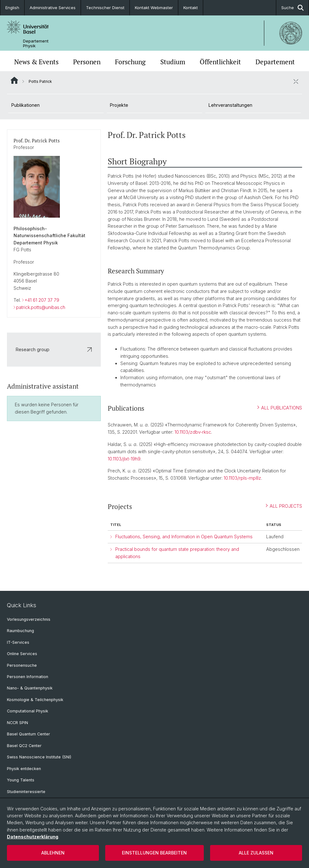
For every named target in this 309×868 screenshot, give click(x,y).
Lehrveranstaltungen (230, 105)
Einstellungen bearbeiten (154, 853)
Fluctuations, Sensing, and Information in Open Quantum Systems (184, 537)
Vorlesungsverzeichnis (29, 619)
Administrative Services (53, 8)
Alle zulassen (256, 853)
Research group (54, 349)
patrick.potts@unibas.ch (41, 307)
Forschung (130, 62)
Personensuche (22, 665)
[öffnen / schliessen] (296, 81)
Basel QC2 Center (24, 746)
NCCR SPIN (17, 723)
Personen (87, 62)
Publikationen (26, 105)
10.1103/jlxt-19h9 (124, 458)
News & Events (36, 62)
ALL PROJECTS (284, 506)
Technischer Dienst (105, 8)
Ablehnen (53, 853)
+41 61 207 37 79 (42, 300)
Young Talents (21, 780)
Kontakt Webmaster (154, 8)
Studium (173, 62)
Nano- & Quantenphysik (30, 688)
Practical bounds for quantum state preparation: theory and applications (177, 553)
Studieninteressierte (26, 792)
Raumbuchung (20, 631)
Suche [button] (292, 8)
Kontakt (191, 8)
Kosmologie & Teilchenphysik (35, 700)
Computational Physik (28, 711)
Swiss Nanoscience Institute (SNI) (39, 757)
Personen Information (28, 677)
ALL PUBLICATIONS (280, 407)
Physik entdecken (24, 769)
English (12, 8)
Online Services (22, 654)
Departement (275, 62)
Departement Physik (36, 43)
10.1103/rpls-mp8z (242, 478)
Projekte (119, 105)
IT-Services (18, 642)
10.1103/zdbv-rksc (193, 432)
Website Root (14, 80)
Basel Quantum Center (29, 734)
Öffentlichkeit (220, 62)
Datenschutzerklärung (33, 837)
